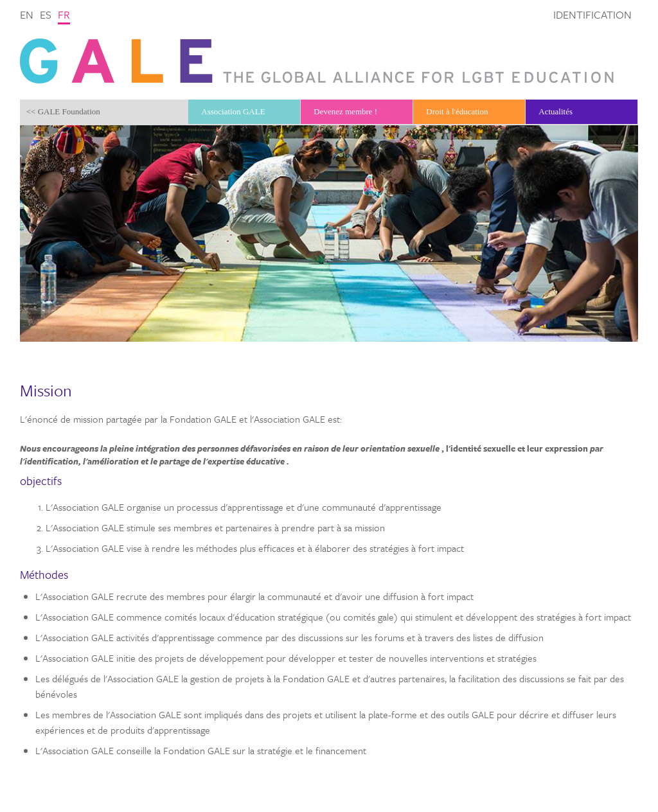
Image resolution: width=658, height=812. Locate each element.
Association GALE (233, 111)
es (46, 14)
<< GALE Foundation (63, 111)
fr (64, 14)
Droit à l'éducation (457, 111)
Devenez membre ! (345, 111)
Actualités (556, 111)
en (27, 14)
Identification (592, 14)
